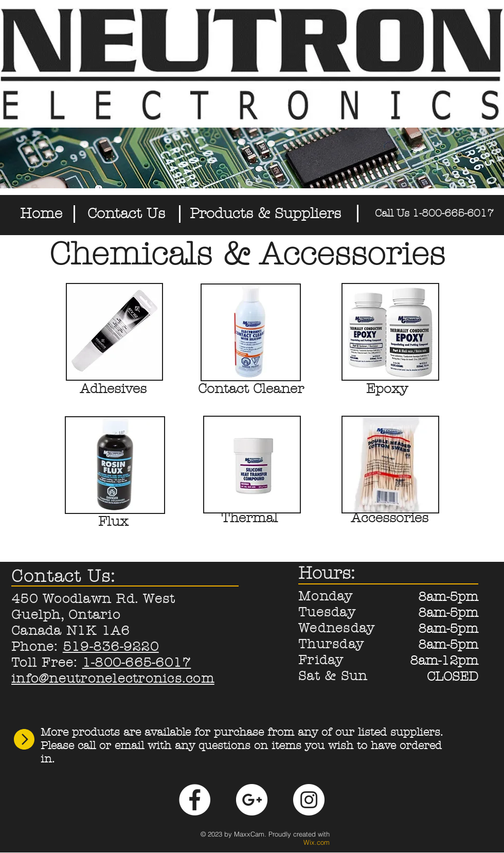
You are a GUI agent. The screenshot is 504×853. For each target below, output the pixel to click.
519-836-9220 (111, 647)
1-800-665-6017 (137, 663)
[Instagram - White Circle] (309, 800)
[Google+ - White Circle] (252, 800)
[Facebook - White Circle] (195, 800)
